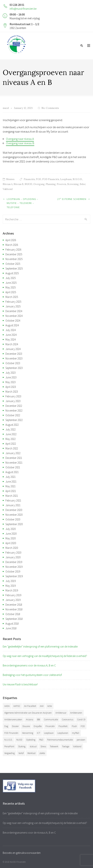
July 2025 (11, 278)
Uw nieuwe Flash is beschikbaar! (20, 684)
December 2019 (14, 562)
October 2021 (13, 467)
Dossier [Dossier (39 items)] (15, 726)
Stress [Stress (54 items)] (43, 746)
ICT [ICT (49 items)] (39, 733)
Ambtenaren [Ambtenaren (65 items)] (76, 713)
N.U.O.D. (78, 179)
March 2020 (12, 548)
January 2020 (13, 557)
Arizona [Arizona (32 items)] (30, 720)
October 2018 (13, 614)
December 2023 (14, 354)
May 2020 (11, 538)
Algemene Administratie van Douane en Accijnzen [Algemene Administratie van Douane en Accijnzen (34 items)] (28, 713)
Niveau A (8, 184)
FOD (39, 179)
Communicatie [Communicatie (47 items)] (51, 720)
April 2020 (11, 543)
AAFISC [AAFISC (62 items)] (17, 706)
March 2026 (12, 245)
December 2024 (14, 311)
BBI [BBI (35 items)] (39, 720)
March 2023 (12, 392)
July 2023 (11, 373)
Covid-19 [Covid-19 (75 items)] (81, 720)
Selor (83, 184)
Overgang (39, 184)
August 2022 (12, 425)
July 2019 (11, 581)
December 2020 (14, 510)
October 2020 (13, 519)
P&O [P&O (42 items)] (41, 740)
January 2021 (13, 505)
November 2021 (14, 463)
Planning (51, 184)
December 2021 (14, 458)
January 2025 (13, 306)
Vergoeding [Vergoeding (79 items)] (10, 753)
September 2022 (14, 420)
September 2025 (14, 268)
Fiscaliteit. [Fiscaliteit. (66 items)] (63, 726)
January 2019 (13, 600)
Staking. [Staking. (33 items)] (22, 746)
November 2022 (14, 411)
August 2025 (12, 273)
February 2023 (13, 396)
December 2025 (14, 254)
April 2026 (11, 240)
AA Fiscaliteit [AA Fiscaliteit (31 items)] (30, 706)
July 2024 (11, 330)
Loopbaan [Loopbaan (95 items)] (49, 733)
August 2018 (12, 624)
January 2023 (13, 401)
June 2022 (11, 434)
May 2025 (11, 287)
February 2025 (13, 302)
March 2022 (12, 448)
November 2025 (14, 259)
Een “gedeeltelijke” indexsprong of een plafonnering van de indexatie (40, 646)
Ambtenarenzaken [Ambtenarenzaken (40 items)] (13, 720)
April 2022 (11, 444)
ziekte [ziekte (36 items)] (42, 753)
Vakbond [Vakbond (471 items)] (77, 746)
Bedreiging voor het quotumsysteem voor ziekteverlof (32, 675)
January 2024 (13, 349)
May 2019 (11, 586)
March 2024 (12, 344)
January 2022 (13, 453)
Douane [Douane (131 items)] (26, 726)
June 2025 (11, 283)
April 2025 (11, 292)
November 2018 (14, 609)
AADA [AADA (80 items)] (7, 706)
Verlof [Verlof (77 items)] (21, 753)
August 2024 (12, 325)
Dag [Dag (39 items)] (6, 726)
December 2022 (14, 406)
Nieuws (10, 179)
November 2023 (14, 358)
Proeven (61, 184)
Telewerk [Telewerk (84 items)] (54, 746)
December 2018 (14, 605)
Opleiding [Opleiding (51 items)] (31, 740)
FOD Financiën (51, 179)
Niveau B (19, 184)
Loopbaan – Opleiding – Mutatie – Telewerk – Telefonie (22, 203)
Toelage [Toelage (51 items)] (66, 746)
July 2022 (11, 429)
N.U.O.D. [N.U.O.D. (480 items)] (8, 740)
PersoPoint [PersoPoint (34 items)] (9, 746)
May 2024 (11, 339)
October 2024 (13, 321)
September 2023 (14, 368)
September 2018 (14, 619)
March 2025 (12, 297)
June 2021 (11, 482)
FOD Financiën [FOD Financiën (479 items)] (11, 733)
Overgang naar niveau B (20, 143)
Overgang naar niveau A (20, 139)
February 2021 (13, 500)
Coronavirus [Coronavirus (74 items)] (68, 720)
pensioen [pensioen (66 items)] (81, 740)
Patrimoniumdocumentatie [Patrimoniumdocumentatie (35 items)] (60, 740)
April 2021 (11, 491)
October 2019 (13, 571)
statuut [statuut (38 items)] (33, 746)
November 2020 (14, 515)
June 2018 (11, 628)
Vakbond (8, 189)
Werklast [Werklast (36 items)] (31, 753)
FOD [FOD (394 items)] (83, 726)
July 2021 (11, 477)
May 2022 (11, 439)
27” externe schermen (72, 199)
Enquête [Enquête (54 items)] (38, 726)
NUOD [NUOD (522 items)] (19, 740)
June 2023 (11, 377)
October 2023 (13, 363)
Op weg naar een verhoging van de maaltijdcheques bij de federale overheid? (45, 656)
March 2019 (12, 590)
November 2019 (14, 567)
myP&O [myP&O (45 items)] (76, 733)
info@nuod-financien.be (23, 9)
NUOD (28, 184)
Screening (73, 184)
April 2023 (11, 387)
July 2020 (11, 529)
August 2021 (12, 472)
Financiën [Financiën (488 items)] (50, 726)
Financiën (29, 179)
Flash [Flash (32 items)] (74, 726)
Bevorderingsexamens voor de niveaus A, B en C (29, 665)
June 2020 (11, 534)
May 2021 (11, 486)
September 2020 (14, 524)
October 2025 (13, 264)
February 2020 (13, 553)
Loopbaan (66, 179)
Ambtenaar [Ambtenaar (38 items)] (61, 713)
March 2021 (12, 496)
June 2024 (11, 335)
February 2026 (13, 250)
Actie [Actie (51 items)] (50, 706)
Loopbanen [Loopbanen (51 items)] (63, 733)
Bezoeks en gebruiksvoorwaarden (22, 853)
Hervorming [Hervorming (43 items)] (28, 733)
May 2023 (11, 382)
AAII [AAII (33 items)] (42, 706)
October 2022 (13, 415)
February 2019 (13, 595)
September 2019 (14, 576)
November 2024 (14, 316)
